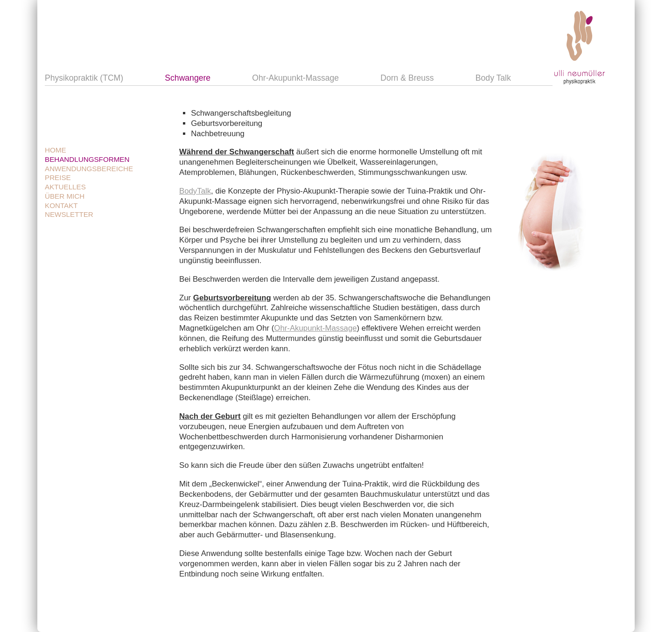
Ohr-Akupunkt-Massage (295, 78)
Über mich (65, 196)
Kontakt (61, 205)
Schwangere (188, 78)
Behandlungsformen (87, 159)
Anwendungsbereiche (89, 169)
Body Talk (493, 78)
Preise (58, 177)
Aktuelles (65, 187)
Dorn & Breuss (407, 78)
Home (56, 150)
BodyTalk (195, 191)
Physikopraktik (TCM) (84, 78)
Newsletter (69, 214)
